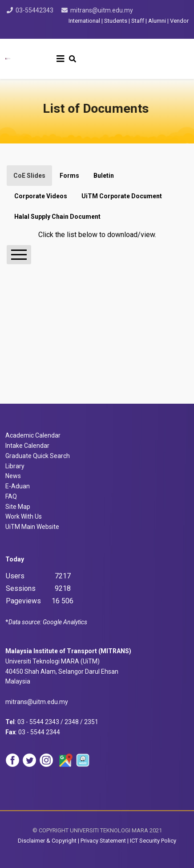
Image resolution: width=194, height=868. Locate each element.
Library (15, 466)
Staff (138, 21)
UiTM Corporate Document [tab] (122, 196)
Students (116, 21)
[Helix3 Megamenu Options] (61, 59)
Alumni (157, 21)
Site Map (18, 507)
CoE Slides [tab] (29, 176)
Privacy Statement (104, 841)
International (85, 21)
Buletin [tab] (104, 176)
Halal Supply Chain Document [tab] (57, 217)
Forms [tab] (69, 176)
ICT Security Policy (153, 841)
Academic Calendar (33, 435)
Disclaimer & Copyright (47, 841)
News (13, 476)
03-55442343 (34, 10)
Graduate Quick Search (38, 456)
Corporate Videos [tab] (41, 196)
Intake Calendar (27, 446)
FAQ (11, 496)
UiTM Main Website (32, 527)
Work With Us (24, 516)
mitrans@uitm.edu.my (102, 10)
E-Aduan (18, 486)
